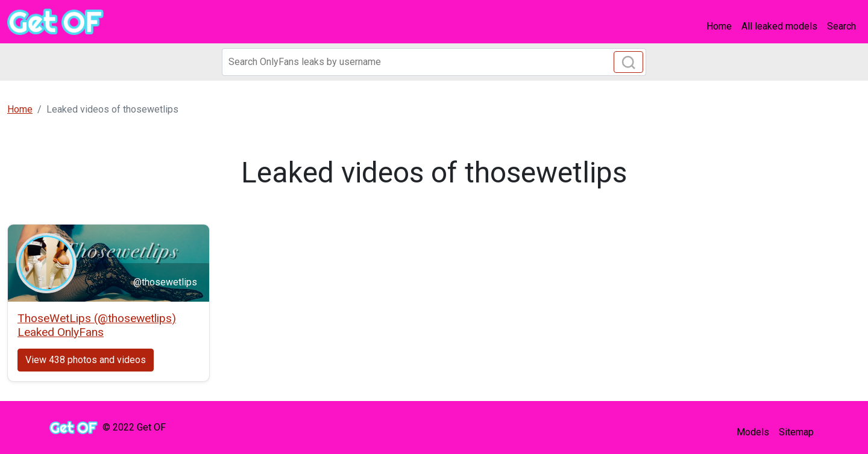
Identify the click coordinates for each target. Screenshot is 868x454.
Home (719, 26)
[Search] (434, 62)
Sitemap (796, 432)
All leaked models (779, 26)
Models (753, 432)
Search (841, 26)
